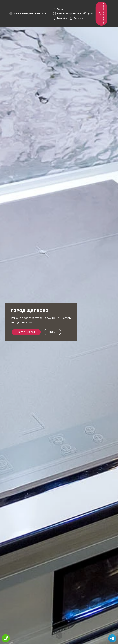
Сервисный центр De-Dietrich (30, 14)
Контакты (76, 18)
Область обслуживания (66, 14)
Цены (88, 14)
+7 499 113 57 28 (101, 14)
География (60, 18)
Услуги (58, 9)
